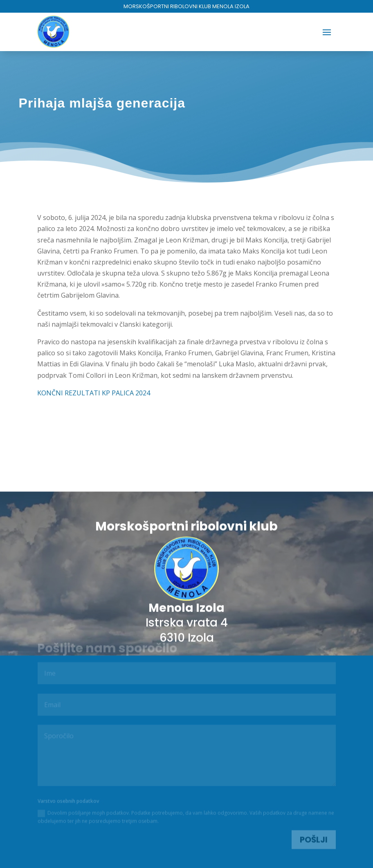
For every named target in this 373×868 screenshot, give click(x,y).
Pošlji (314, 839)
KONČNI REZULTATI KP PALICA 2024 (94, 393)
